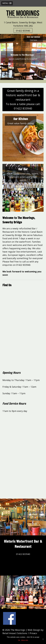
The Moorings (18, 630)
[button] (7, 3)
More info (25, 640)
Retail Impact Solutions (15, 633)
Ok (19, 640)
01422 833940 (23, 31)
